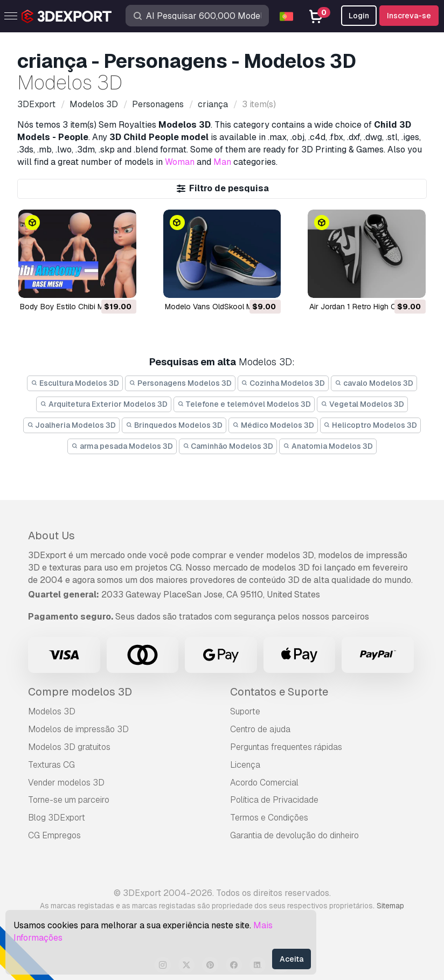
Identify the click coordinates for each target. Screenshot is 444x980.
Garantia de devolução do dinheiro (294, 835)
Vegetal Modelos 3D (362, 404)
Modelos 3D (52, 711)
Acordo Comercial (264, 783)
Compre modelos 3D (80, 692)
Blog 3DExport (57, 818)
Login (359, 16)
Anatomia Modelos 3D (328, 446)
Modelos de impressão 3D (78, 729)
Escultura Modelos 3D (75, 383)
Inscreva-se (409, 16)
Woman (180, 162)
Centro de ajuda (260, 729)
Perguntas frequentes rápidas (286, 747)
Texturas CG (51, 765)
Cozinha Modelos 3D (283, 383)
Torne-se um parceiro (69, 800)
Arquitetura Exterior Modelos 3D (104, 404)
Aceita (292, 959)
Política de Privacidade (274, 800)
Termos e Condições (269, 818)
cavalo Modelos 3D (374, 383)
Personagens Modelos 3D (180, 383)
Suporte (245, 711)
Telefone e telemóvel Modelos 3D (244, 404)
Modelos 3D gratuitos (69, 747)
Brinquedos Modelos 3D (174, 425)
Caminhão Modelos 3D (228, 446)
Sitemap (390, 906)
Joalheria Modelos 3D (72, 425)
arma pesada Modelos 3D (122, 446)
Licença (245, 765)
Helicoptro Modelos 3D (371, 425)
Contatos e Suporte (279, 692)
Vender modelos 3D (66, 783)
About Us (51, 536)
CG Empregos (54, 835)
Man (222, 162)
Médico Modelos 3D (273, 425)
